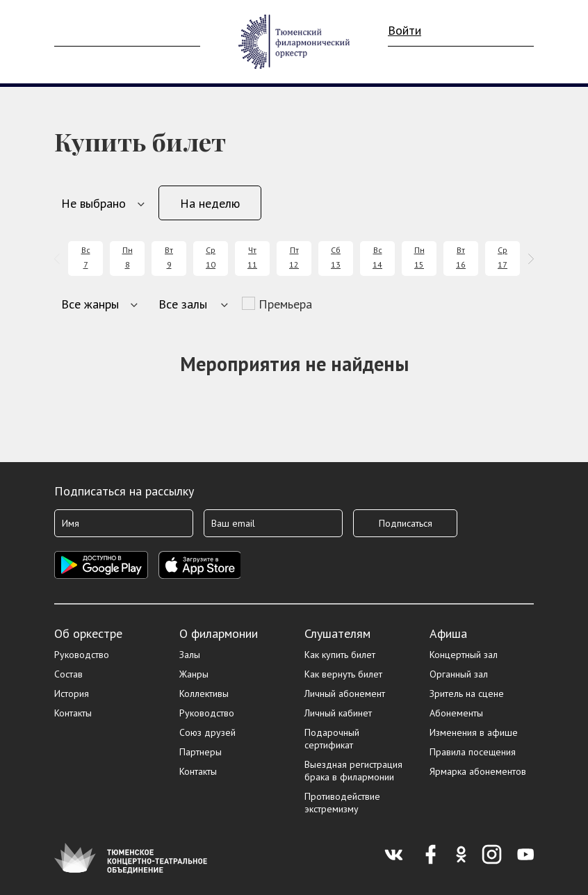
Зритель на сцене (467, 693)
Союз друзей (207, 732)
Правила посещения (473, 752)
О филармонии (219, 633)
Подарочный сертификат (332, 739)
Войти (405, 30)
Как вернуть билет (343, 674)
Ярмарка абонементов (478, 771)
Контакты (73, 713)
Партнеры (201, 752)
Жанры (194, 674)
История (72, 693)
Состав (68, 674)
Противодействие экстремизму (342, 803)
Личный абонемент (345, 693)
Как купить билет (340, 655)
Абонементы (456, 713)
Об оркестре (88, 633)
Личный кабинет (338, 713)
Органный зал (459, 674)
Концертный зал (464, 655)
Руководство (82, 655)
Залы (190, 655)
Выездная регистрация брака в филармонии (353, 771)
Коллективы (204, 693)
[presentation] (59, 259)
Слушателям (337, 633)
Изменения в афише (474, 732)
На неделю (210, 203)
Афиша (448, 633)
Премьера (285, 304)
